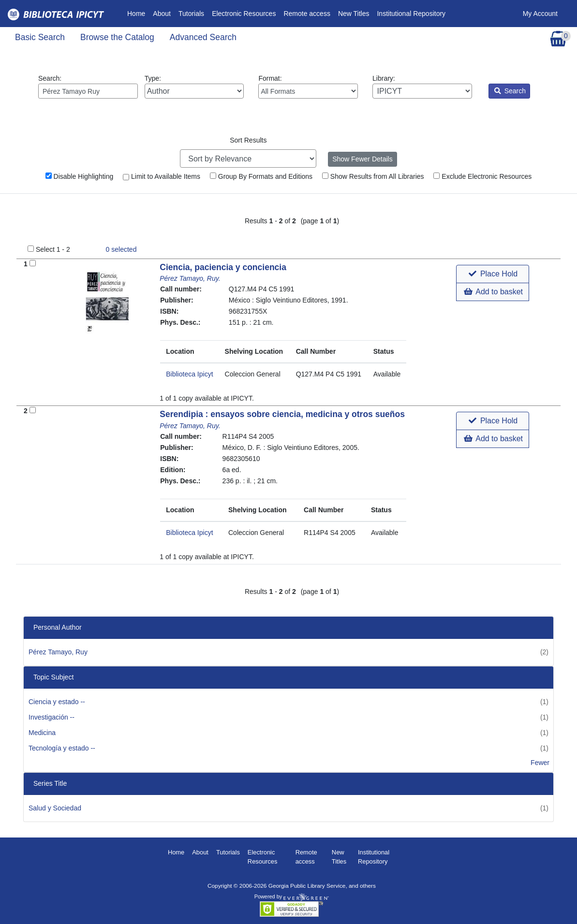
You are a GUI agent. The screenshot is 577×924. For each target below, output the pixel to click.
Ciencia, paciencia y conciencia (223, 267)
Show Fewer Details (362, 159)
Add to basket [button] (493, 292)
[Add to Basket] (33, 263)
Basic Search (40, 37)
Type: (194, 87)
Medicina (42, 733)
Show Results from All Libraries (373, 176)
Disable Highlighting (80, 176)
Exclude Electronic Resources (482, 176)
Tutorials (191, 14)
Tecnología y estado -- (62, 748)
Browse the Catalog (117, 37)
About (162, 14)
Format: (308, 87)
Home (138, 13)
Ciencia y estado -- (57, 702)
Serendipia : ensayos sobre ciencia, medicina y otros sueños (282, 414)
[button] (493, 274)
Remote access (307, 14)
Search (510, 91)
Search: (88, 87)
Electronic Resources (244, 14)
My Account (540, 14)
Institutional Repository (411, 14)
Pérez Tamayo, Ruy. (190, 278)
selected (121, 249)
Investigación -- (52, 717)
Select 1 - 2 (53, 249)
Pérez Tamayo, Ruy (58, 652)
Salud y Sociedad (55, 808)
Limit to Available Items (162, 176)
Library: (422, 87)
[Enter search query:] (88, 91)
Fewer (540, 763)
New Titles (354, 14)
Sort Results (248, 140)
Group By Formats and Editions (261, 176)
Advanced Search (203, 37)
